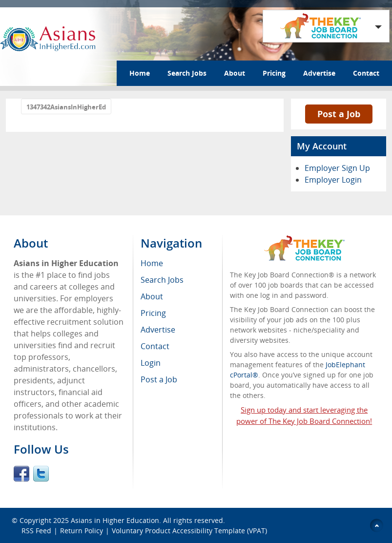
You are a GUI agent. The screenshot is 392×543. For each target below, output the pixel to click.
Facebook (21, 474)
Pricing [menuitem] (153, 313)
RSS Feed (36, 531)
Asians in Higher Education (115, 520)
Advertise (319, 73)
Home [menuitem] (152, 263)
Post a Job (339, 114)
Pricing (274, 73)
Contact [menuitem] (155, 346)
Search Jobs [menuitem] (162, 280)
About (235, 73)
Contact (366, 73)
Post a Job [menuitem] (159, 379)
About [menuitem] (152, 296)
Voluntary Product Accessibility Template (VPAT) (189, 531)
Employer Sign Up (337, 168)
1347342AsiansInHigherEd (66, 107)
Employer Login (333, 180)
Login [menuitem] (151, 363)
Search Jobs (187, 73)
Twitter (41, 474)
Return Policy (82, 531)
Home (140, 73)
